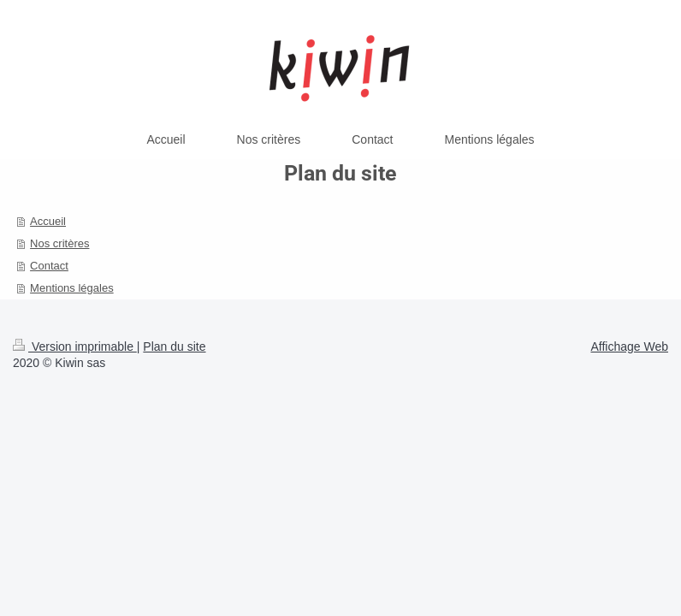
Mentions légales (72, 288)
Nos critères (59, 243)
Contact (49, 266)
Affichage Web (629, 346)
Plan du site (174, 346)
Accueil (48, 221)
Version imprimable (75, 346)
